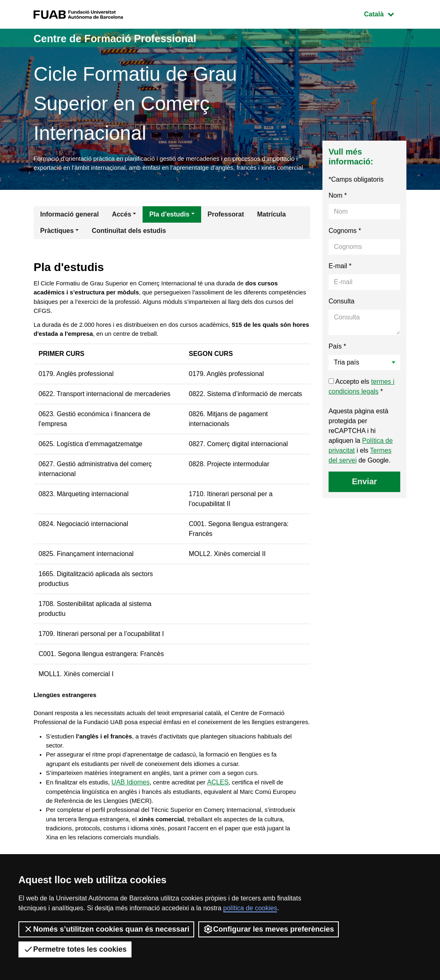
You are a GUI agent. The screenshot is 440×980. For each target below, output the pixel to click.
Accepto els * (362, 399)
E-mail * (340, 278)
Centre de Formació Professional (130, 38)
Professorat (226, 227)
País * (337, 359)
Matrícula (271, 227)
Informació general (69, 227)
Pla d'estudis (169, 227)
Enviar (364, 494)
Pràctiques (57, 243)
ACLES (227, 820)
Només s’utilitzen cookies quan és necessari (106, 929)
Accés (121, 227)
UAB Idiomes (136, 820)
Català (385, 13)
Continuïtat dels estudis (129, 243)
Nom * (338, 208)
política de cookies (250, 908)
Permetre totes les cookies (75, 949)
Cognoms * (345, 243)
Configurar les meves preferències (269, 929)
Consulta (341, 313)
